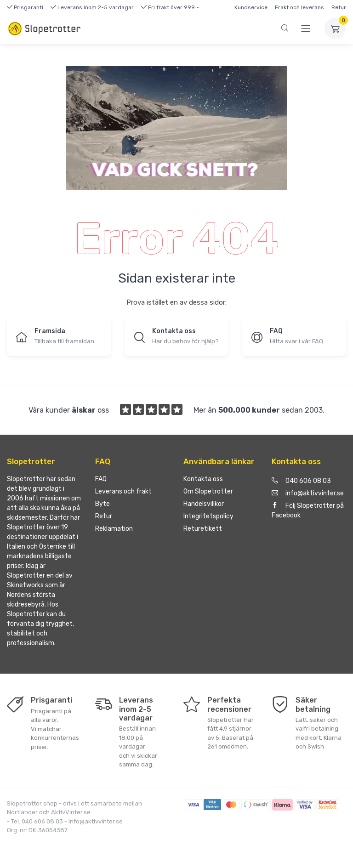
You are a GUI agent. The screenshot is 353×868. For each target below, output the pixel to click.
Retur (339, 7)
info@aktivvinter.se (308, 493)
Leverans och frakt (123, 491)
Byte (102, 504)
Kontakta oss (203, 479)
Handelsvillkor (204, 504)
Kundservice (251, 7)
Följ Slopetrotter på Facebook (308, 511)
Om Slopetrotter (208, 491)
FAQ (101, 479)
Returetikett (203, 529)
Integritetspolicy (208, 516)
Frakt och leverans (299, 7)
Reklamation (114, 529)
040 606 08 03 (301, 481)
